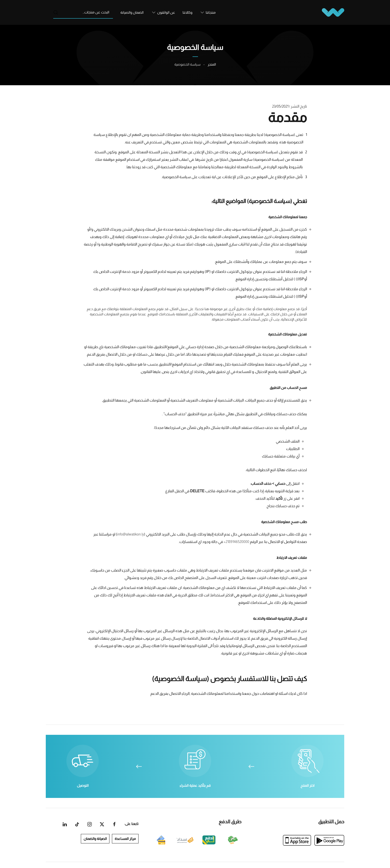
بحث (56, 12)
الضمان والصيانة (132, 12)
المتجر (212, 64)
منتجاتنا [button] (211, 12)
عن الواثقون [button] (166, 12)
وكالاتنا (187, 12)
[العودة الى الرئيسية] (333, 12)
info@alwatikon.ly (131, 534)
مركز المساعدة (127, 839)
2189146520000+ (236, 542)
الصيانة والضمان (97, 839)
